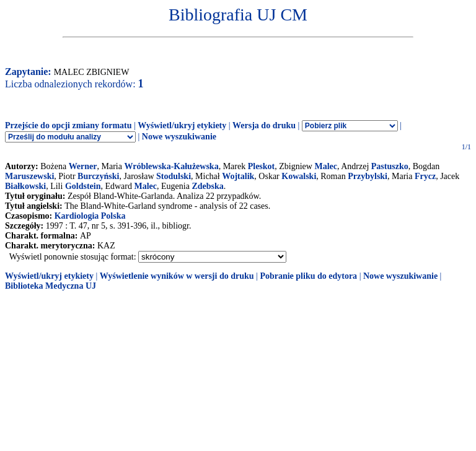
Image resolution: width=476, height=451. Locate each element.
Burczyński (98, 176)
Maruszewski (29, 176)
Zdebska (207, 186)
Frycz (425, 176)
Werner (83, 166)
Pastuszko (390, 166)
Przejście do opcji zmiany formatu (68, 125)
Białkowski (25, 186)
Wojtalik (238, 176)
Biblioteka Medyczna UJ (51, 286)
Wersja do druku (264, 125)
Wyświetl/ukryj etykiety (182, 125)
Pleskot (262, 166)
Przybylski (368, 176)
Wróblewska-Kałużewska (171, 166)
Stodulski (174, 176)
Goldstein (83, 186)
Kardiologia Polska (90, 216)
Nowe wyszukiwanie (179, 137)
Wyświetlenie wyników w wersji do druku (177, 276)
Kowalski (299, 176)
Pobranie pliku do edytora (308, 276)
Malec (326, 166)
